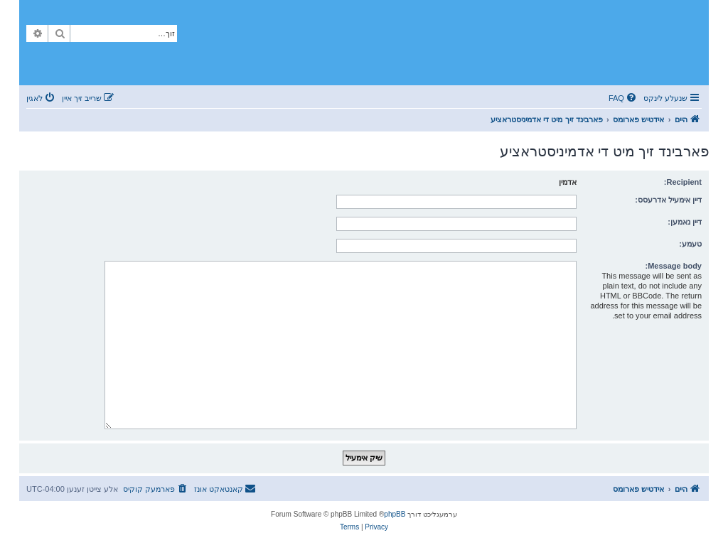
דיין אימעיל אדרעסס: (668, 200)
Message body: (674, 266)
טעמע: (690, 244)
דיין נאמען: (685, 222)
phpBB (395, 514)
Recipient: (683, 182)
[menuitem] (623, 98)
